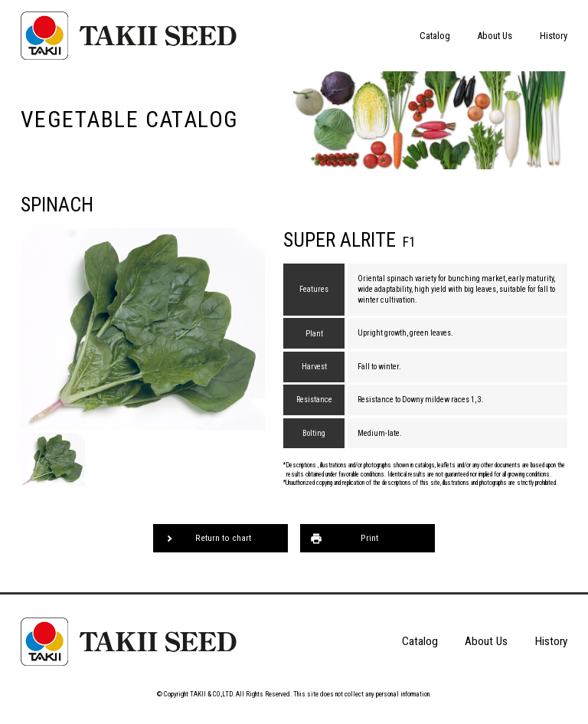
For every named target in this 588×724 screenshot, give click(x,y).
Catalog (435, 36)
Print (369, 538)
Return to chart (223, 538)
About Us (495, 36)
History (554, 36)
